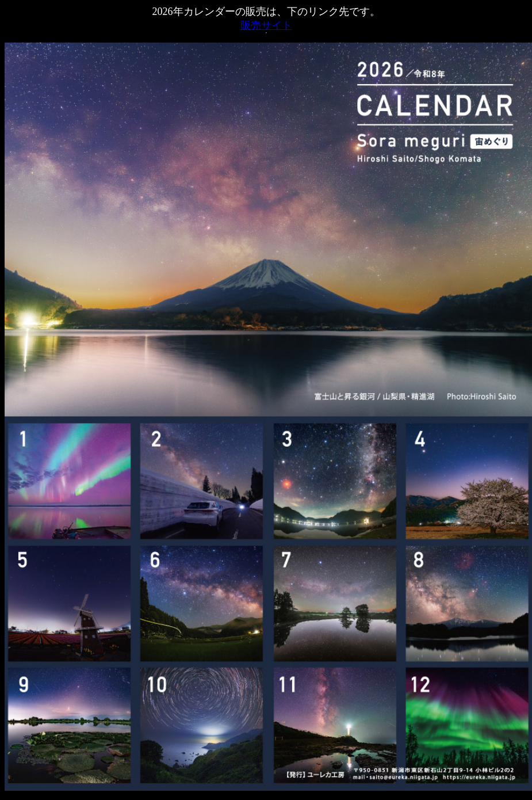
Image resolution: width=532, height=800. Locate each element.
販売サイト (266, 25)
